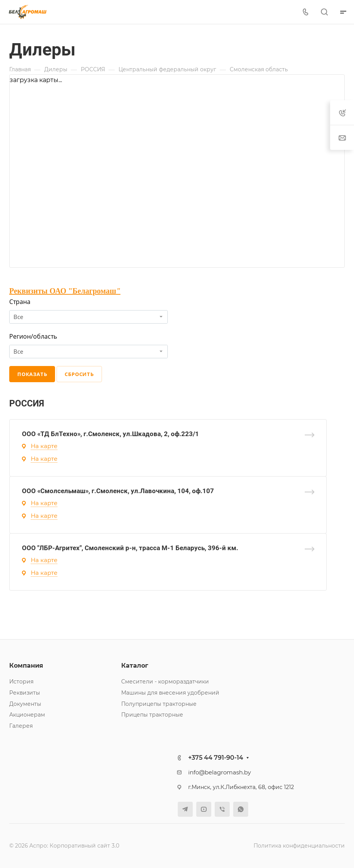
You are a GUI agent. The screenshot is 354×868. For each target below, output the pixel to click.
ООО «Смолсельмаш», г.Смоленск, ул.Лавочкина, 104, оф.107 (118, 491)
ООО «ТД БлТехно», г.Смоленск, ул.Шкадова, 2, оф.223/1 (110, 434)
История (21, 682)
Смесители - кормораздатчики (165, 682)
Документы (25, 704)
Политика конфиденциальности (299, 846)
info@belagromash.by (220, 772)
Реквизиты (25, 693)
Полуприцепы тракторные (159, 704)
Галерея (21, 726)
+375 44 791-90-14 (216, 758)
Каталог (135, 666)
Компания (26, 666)
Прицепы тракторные (152, 715)
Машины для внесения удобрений (170, 693)
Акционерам (27, 715)
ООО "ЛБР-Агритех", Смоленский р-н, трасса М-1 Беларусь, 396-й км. (130, 548)
